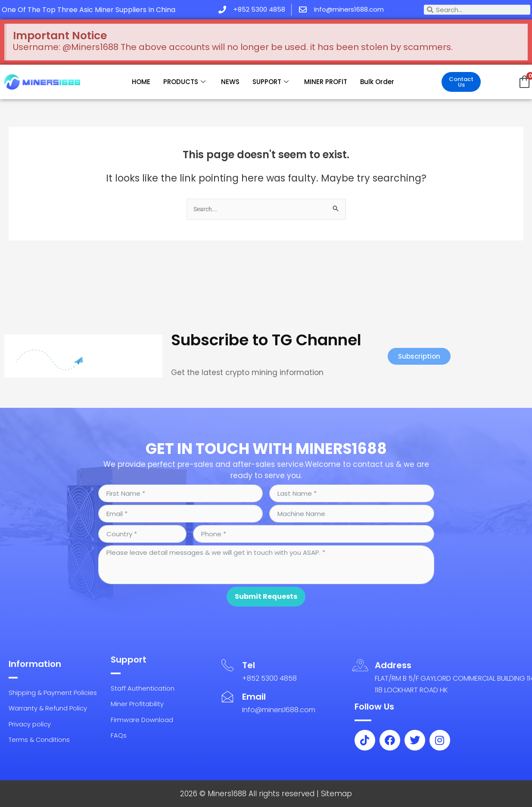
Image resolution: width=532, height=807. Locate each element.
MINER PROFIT (326, 82)
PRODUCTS (184, 82)
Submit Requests (266, 590)
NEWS (230, 82)
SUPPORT (271, 82)
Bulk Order (377, 82)
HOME (141, 82)
